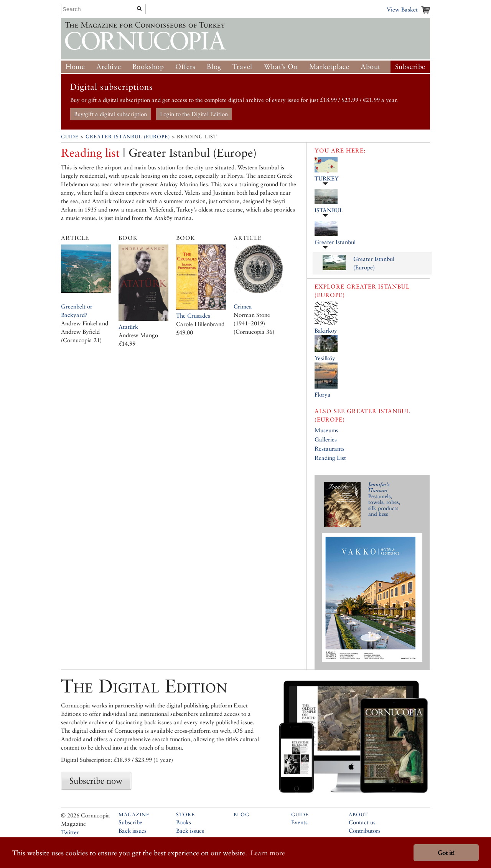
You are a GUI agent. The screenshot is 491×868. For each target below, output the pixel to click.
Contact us (362, 822)
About (371, 66)
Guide (70, 137)
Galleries (326, 439)
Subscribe (410, 66)
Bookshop (148, 66)
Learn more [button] (268, 853)
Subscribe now (96, 781)
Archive (109, 66)
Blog (214, 66)
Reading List (330, 458)
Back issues (133, 831)
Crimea (243, 306)
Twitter (70, 832)
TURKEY (327, 178)
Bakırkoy (326, 331)
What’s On (281, 66)
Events (299, 822)
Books (184, 822)
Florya (323, 395)
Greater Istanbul (335, 242)
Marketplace (329, 66)
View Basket (402, 9)
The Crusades (193, 316)
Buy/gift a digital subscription (110, 114)
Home (75, 66)
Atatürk (128, 327)
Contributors (365, 831)
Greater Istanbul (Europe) (128, 137)
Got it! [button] (446, 853)
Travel (242, 66)
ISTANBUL (329, 210)
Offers (185, 66)
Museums (326, 430)
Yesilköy (325, 358)
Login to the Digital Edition (194, 114)
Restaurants (330, 449)
